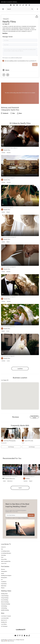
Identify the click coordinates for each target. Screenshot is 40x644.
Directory (3, 569)
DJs (2, 580)
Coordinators (4, 582)
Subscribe (31, 515)
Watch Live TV (4, 620)
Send (35, 64)
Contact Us (3, 547)
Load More (20, 369)
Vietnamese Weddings (6, 604)
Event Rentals (4, 584)
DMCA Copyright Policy (6, 561)
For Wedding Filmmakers (6, 553)
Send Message (11, 447)
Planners (3, 588)
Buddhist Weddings (5, 610)
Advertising (3, 555)
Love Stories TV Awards (6, 616)
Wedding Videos (4, 594)
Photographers (4, 577)
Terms (19, 518)
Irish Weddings (4, 606)
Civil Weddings (4, 608)
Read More (5, 33)
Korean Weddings (5, 600)
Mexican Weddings (5, 602)
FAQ (2, 549)
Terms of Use (4, 563)
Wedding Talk (4, 622)
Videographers (4, 571)
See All (20, 488)
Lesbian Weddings (5, 596)
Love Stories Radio (5, 618)
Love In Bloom (4, 624)
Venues (3, 573)
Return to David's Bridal (9, 2)
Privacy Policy (25, 518)
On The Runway (4, 626)
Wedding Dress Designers (6, 575)
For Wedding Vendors (5, 551)
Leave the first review (34, 417)
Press (2, 557)
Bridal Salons (4, 586)
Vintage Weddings (5, 598)
